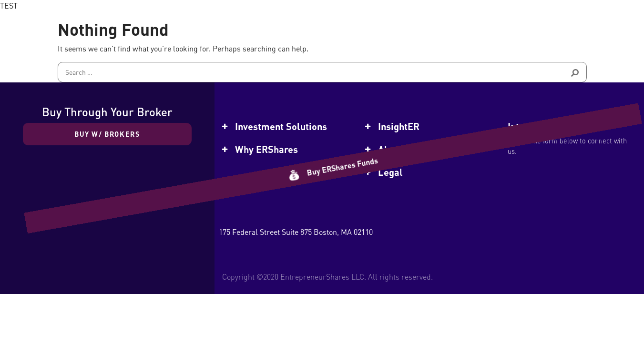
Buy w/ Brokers (107, 134)
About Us (397, 149)
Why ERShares (266, 149)
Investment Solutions (281, 126)
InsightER (399, 126)
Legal (390, 172)
